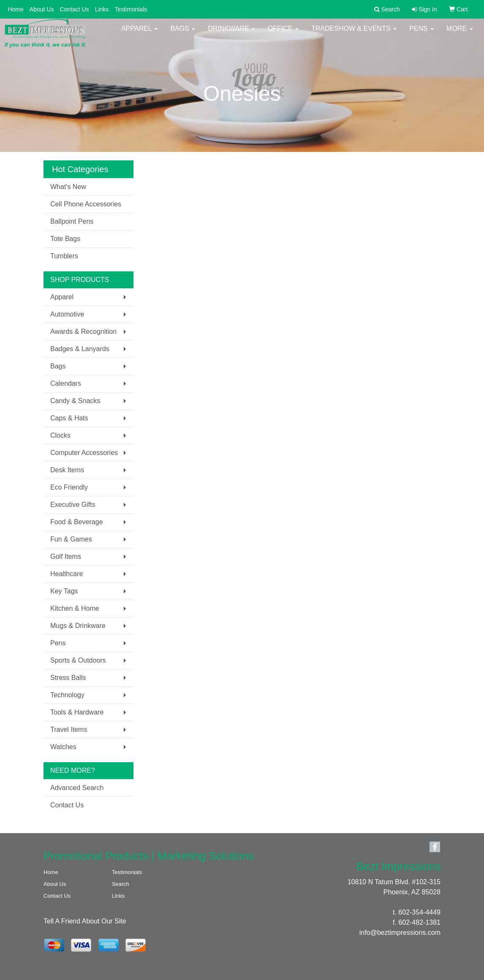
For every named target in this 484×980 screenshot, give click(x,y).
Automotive (67, 314)
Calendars (66, 383)
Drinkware (231, 34)
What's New (68, 187)
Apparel (139, 34)
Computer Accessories (84, 453)
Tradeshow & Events (354, 34)
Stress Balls (68, 678)
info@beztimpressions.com (400, 933)
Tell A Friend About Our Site (85, 921)
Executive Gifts (73, 505)
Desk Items (67, 470)
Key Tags (64, 591)
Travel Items (69, 730)
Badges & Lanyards (80, 349)
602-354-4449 (419, 912)
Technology (67, 695)
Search (121, 884)
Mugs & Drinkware (78, 626)
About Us (42, 9)
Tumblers (64, 256)
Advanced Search (77, 788)
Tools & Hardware (77, 712)
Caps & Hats (69, 418)
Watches (63, 747)
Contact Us (74, 9)
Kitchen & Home (75, 608)
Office (283, 34)
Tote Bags (65, 239)
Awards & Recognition (83, 332)
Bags (183, 34)
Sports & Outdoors (78, 660)
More (460, 34)
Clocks (60, 435)
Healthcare (67, 574)
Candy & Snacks (75, 401)
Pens (421, 34)
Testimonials (131, 9)
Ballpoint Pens (72, 221)
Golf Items (66, 556)
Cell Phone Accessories (86, 204)
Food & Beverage (77, 522)
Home (15, 9)
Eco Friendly (69, 487)
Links (102, 9)
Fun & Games (71, 539)
